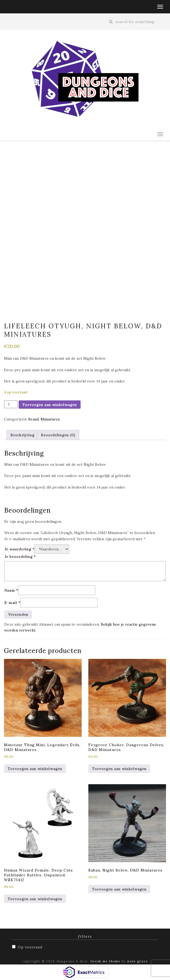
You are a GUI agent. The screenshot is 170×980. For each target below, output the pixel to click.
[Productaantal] (11, 404)
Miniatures (50, 419)
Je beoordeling (20, 557)
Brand (33, 419)
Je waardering (19, 549)
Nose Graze (138, 961)
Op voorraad (30, 947)
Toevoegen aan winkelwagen (50, 405)
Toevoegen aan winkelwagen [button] (35, 769)
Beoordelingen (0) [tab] (58, 435)
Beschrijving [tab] (22, 435)
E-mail (12, 603)
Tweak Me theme (105, 961)
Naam (11, 590)
